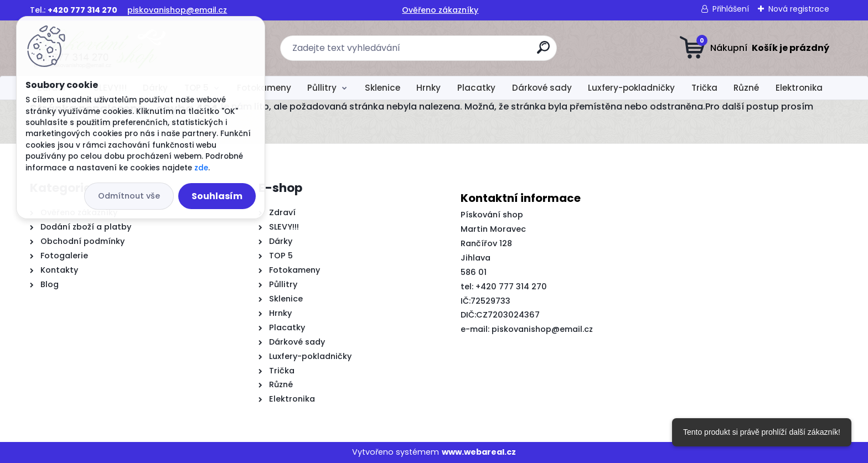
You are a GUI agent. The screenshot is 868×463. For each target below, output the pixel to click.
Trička (704, 88)
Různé (746, 88)
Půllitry (322, 88)
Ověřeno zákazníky (440, 10)
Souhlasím (217, 196)
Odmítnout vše (129, 196)
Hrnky (428, 88)
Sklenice (383, 88)
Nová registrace (799, 9)
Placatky (476, 88)
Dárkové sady (542, 88)
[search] (543, 52)
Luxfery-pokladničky (631, 88)
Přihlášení (731, 9)
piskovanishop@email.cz (177, 10)
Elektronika (799, 88)
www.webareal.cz (479, 452)
